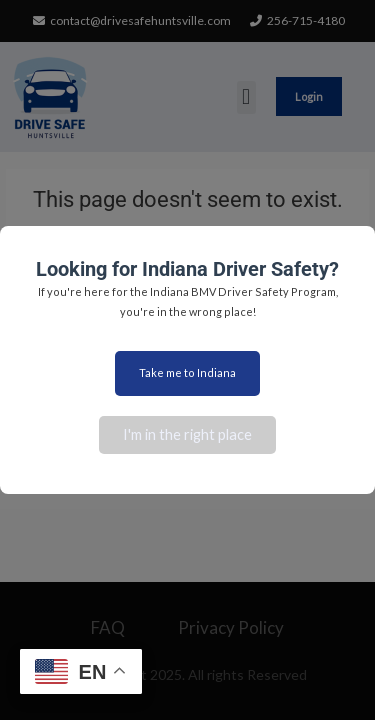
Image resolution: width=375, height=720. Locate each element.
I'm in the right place (187, 434)
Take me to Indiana (187, 372)
